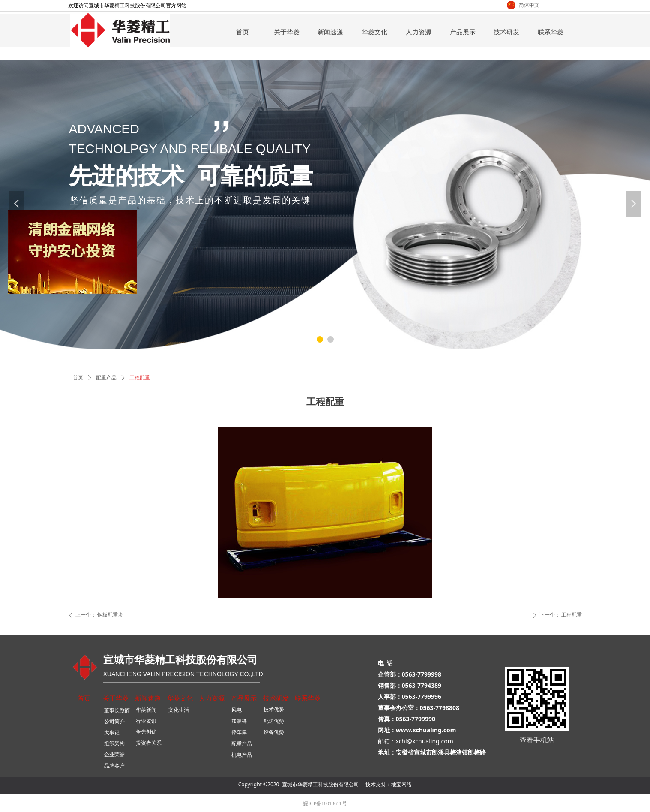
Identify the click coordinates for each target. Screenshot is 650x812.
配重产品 (106, 378)
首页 (78, 378)
